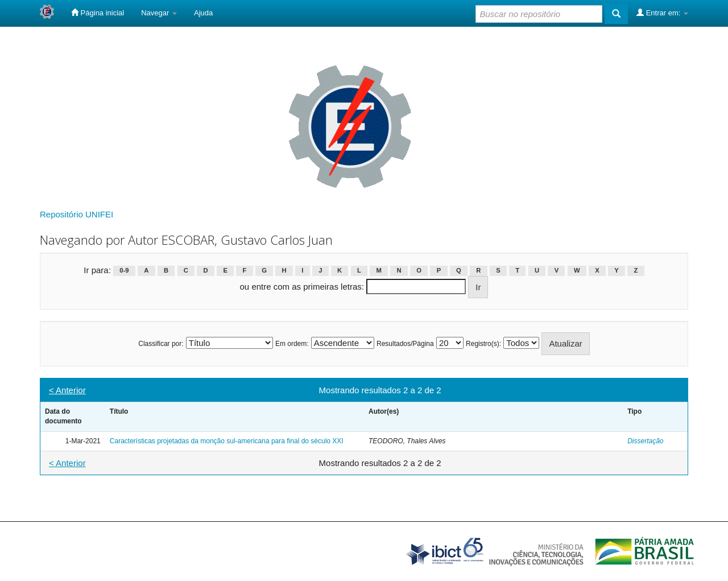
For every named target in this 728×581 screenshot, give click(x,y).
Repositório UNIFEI (76, 214)
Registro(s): (483, 344)
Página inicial (98, 13)
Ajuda (203, 13)
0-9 (124, 271)
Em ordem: (292, 344)
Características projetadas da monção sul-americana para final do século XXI (227, 441)
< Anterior (67, 390)
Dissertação (645, 441)
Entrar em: (662, 13)
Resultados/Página (405, 344)
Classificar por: (161, 344)
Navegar (159, 13)
